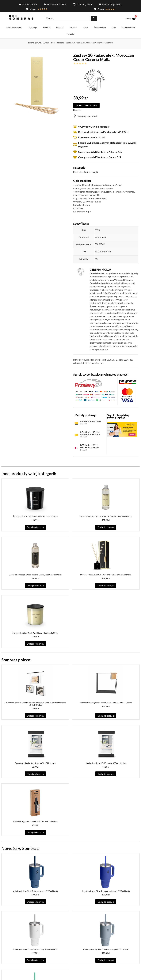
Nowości (71, 35)
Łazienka (60, 28)
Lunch (85, 28)
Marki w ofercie (128, 28)
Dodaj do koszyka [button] (35, 528)
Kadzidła (61, 43)
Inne (114, 28)
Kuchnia (46, 28)
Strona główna (35, 43)
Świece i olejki (100, 28)
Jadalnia (73, 28)
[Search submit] (94, 19)
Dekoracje (32, 28)
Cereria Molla (101, 238)
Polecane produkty (14, 28)
